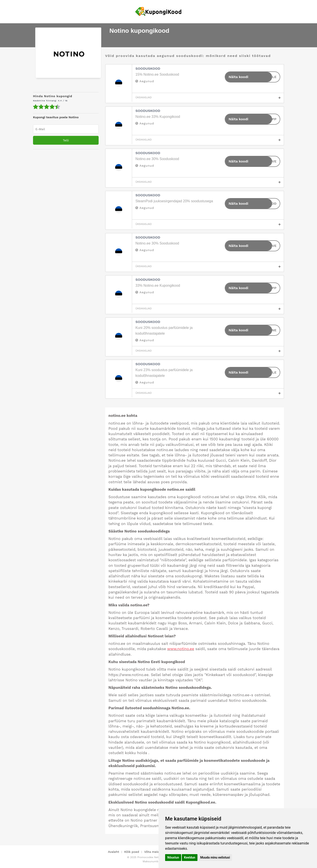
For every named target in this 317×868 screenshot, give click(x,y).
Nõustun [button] (173, 857)
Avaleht (113, 852)
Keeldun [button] (190, 857)
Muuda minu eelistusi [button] (215, 857)
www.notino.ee (181, 649)
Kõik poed (132, 852)
